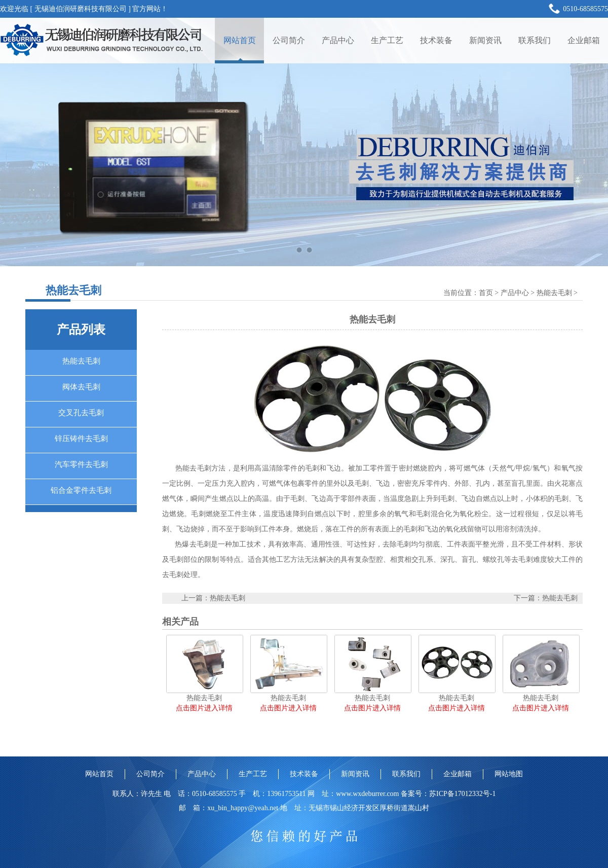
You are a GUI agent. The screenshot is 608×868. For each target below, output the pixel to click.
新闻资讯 (485, 40)
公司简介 (289, 40)
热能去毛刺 (554, 293)
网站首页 (240, 40)
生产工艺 (387, 40)
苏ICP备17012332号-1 (462, 794)
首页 (486, 293)
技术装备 (436, 40)
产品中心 (338, 40)
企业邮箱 (584, 40)
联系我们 (535, 40)
